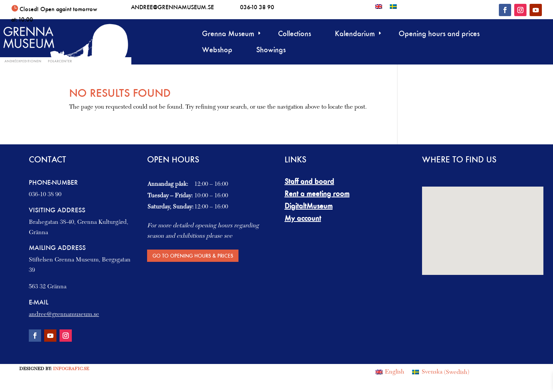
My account (303, 218)
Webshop (217, 50)
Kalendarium (355, 34)
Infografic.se (71, 369)
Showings (271, 50)
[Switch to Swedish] (393, 6)
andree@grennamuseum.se (172, 7)
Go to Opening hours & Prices (193, 256)
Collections (295, 34)
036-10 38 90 (257, 7)
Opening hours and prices (439, 34)
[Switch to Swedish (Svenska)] (440, 372)
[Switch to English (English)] (390, 372)
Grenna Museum (228, 34)
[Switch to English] (379, 6)
